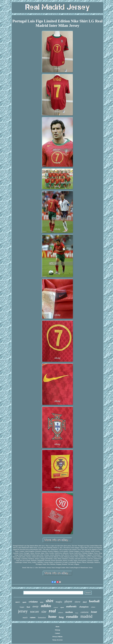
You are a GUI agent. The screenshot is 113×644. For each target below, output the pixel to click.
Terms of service (57, 640)
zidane (93, 607)
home (52, 617)
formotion (42, 618)
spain (24, 602)
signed (62, 607)
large (77, 613)
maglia (59, 602)
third (85, 602)
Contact (58, 633)
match (25, 618)
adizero (61, 612)
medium (69, 612)
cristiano (33, 602)
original (56, 607)
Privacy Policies (57, 637)
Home (58, 627)
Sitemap (57, 630)
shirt (49, 601)
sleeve (78, 602)
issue (94, 612)
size (44, 612)
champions (84, 607)
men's (18, 602)
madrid (86, 616)
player (68, 601)
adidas (46, 606)
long (61, 617)
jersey (23, 611)
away (36, 606)
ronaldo (72, 617)
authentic (72, 606)
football (94, 601)
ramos (33, 617)
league (22, 607)
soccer (35, 611)
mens (42, 602)
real (52, 611)
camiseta (85, 612)
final (28, 607)
